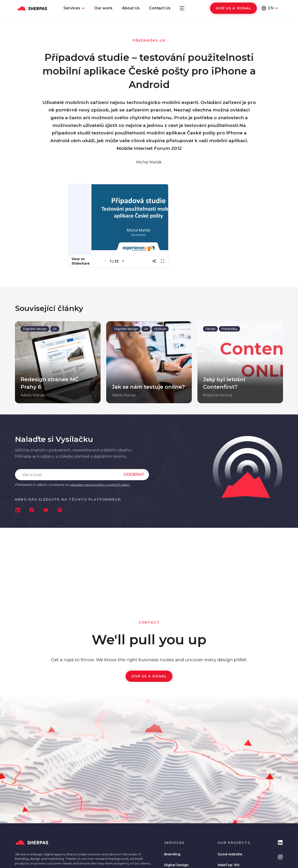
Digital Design (176, 865)
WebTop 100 (229, 865)
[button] (74, 8)
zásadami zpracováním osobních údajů (100, 485)
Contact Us (160, 8)
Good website (230, 854)
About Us (131, 8)
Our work (103, 8)
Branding (172, 854)
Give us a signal (233, 8)
